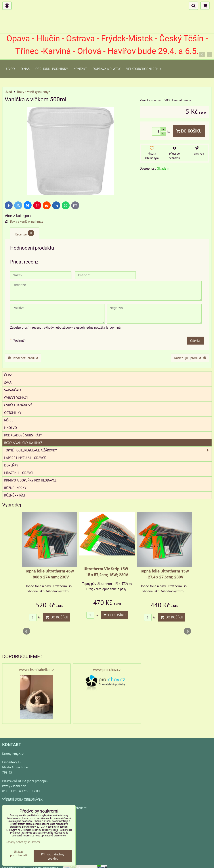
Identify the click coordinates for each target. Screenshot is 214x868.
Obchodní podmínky (52, 69)
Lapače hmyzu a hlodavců (25, 458)
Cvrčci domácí (16, 398)
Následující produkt (190, 358)
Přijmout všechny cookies (53, 856)
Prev (27, 631)
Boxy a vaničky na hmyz (26, 221)
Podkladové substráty (23, 435)
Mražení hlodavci (19, 473)
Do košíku (189, 131)
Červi (8, 375)
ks (35, 617)
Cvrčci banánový (18, 405)
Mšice (9, 420)
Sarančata (13, 390)
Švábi (8, 383)
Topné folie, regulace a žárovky (108, 450)
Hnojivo (11, 428)
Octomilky (13, 413)
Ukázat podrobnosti (19, 853)
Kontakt (80, 69)
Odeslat (195, 341)
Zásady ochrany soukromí (23, 842)
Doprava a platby (107, 69)
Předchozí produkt (23, 358)
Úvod (11, 69)
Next (187, 631)
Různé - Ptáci (14, 495)
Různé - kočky (15, 488)
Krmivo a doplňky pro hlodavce (30, 480)
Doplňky (11, 465)
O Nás (25, 69)
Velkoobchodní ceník (144, 69)
